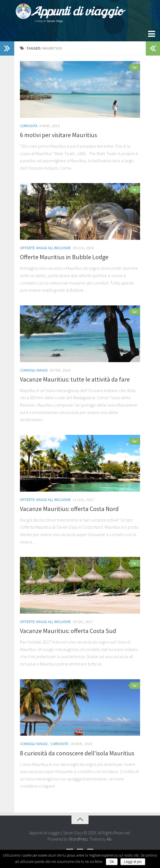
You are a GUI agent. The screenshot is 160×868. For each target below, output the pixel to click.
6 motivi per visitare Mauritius (59, 135)
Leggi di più (133, 862)
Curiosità (29, 126)
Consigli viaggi (34, 370)
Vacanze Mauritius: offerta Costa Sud (68, 631)
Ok (112, 862)
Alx (109, 839)
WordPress (78, 839)
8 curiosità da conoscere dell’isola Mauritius (77, 753)
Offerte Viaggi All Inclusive (45, 248)
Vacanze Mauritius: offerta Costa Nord (69, 509)
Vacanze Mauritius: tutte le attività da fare (75, 379)
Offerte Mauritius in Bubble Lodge (64, 257)
